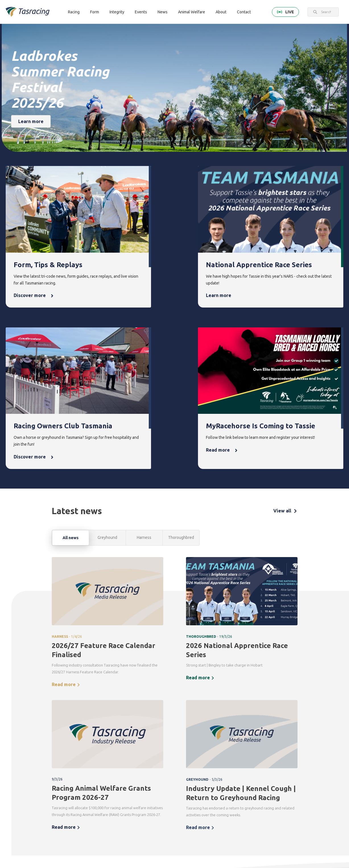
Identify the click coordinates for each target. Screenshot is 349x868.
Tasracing (34, 849)
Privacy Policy (71, 801)
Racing (74, 12)
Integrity (117, 12)
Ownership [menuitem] (92, 778)
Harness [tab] (144, 365)
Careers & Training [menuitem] (296, 782)
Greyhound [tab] (107, 365)
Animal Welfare (192, 12)
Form (95, 12)
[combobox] (326, 12)
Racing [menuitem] (90, 740)
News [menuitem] (226, 740)
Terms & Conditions (42, 801)
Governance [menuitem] (298, 759)
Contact (244, 12)
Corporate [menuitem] (297, 749)
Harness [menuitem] (90, 759)
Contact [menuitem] (91, 813)
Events (141, 12)
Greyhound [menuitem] (93, 769)
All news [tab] (71, 365)
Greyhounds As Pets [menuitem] (266, 760)
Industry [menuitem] (295, 795)
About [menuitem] (295, 740)
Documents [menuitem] (298, 769)
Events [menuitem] (193, 740)
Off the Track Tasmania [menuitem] (266, 776)
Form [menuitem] (123, 740)
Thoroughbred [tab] (181, 365)
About (221, 12)
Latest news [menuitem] (230, 749)
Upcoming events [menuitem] (194, 753)
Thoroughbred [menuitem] (96, 749)
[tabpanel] (175, 525)
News (163, 12)
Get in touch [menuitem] (94, 823)
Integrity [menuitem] (161, 740)
